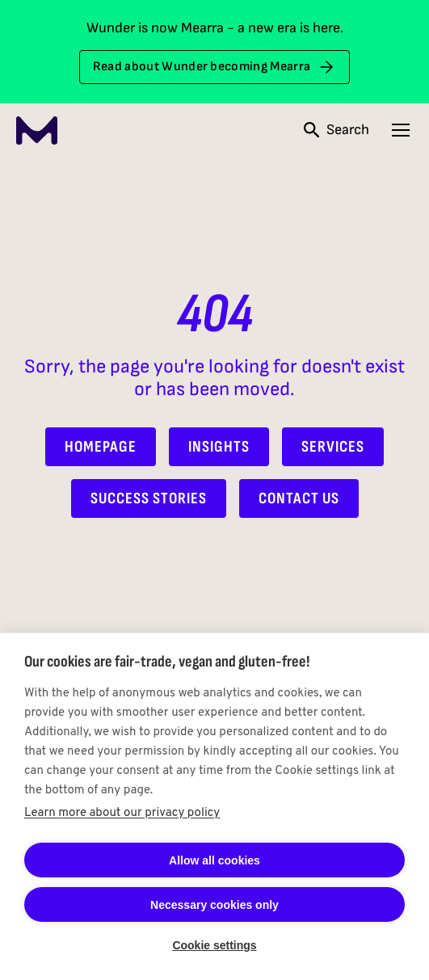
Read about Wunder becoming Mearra (215, 67)
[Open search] (336, 130)
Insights (219, 447)
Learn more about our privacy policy (122, 813)
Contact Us (299, 498)
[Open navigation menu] (401, 130)
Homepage (101, 447)
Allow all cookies (214, 860)
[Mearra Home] (37, 130)
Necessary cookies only (214, 905)
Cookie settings (214, 945)
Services (333, 447)
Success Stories (149, 498)
